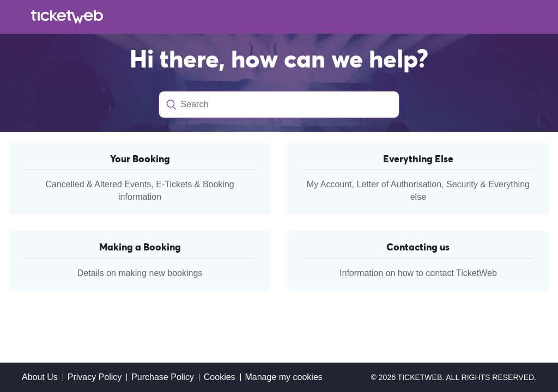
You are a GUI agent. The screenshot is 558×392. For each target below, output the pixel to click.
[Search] (279, 105)
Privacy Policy (95, 377)
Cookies (220, 377)
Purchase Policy (163, 377)
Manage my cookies (283, 377)
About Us (40, 377)
